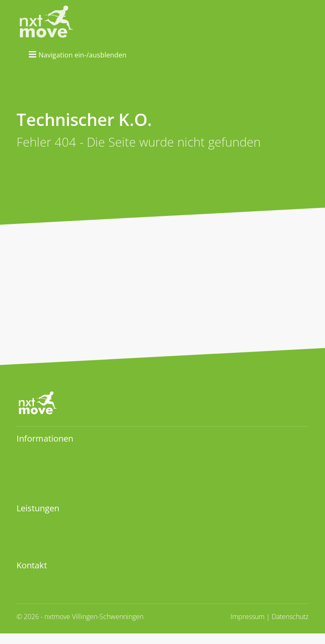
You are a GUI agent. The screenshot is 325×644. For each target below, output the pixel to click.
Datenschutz (290, 617)
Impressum (248, 617)
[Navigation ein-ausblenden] (78, 55)
